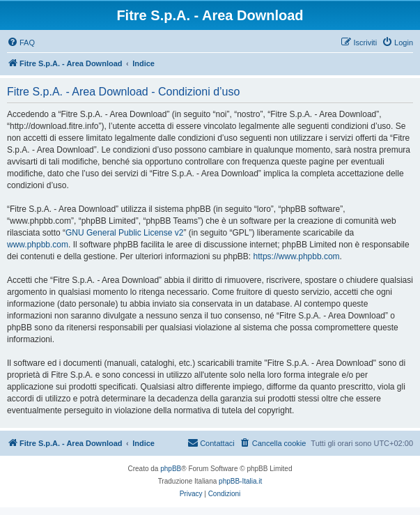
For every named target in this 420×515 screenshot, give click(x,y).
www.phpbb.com (38, 245)
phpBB (171, 469)
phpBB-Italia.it (240, 481)
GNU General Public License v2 (124, 233)
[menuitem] (21, 43)
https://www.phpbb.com (297, 256)
